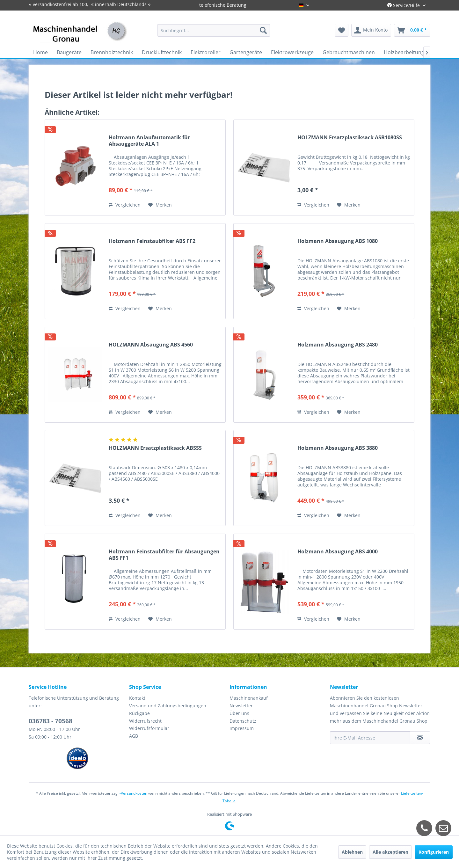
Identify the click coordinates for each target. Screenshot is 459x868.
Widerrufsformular (149, 728)
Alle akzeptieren (390, 852)
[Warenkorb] (412, 30)
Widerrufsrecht (145, 721)
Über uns (239, 713)
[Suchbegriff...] (214, 30)
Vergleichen (125, 205)
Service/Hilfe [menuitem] (404, 5)
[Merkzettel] (342, 30)
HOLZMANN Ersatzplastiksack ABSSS (155, 448)
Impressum (242, 728)
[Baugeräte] (69, 52)
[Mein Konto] (371, 30)
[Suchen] (263, 30)
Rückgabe (139, 713)
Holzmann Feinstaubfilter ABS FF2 (152, 241)
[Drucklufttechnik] (162, 52)
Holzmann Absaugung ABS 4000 (338, 552)
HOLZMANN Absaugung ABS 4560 (151, 345)
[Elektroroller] (206, 52)
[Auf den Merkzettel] (160, 205)
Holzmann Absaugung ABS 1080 (338, 241)
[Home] (40, 52)
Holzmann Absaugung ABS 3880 (338, 448)
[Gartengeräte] (246, 52)
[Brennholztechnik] (112, 52)
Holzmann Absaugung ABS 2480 (338, 345)
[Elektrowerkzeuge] (292, 52)
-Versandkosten (133, 793)
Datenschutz (243, 721)
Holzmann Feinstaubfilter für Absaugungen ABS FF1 (164, 555)
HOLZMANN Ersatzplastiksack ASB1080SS (350, 138)
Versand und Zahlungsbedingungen (168, 706)
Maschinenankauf (249, 698)
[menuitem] (214, 30)
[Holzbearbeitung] (404, 52)
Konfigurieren (434, 852)
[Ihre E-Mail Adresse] (370, 738)
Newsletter (241, 706)
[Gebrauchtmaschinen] (349, 52)
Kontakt (137, 698)
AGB (134, 736)
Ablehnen (352, 852)
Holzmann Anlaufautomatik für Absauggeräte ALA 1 (149, 141)
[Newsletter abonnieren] (420, 738)
